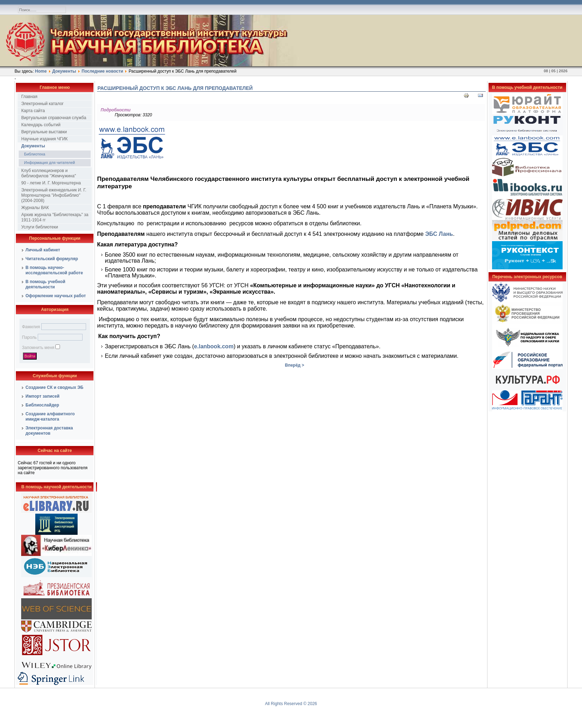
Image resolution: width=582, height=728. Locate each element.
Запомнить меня (38, 348)
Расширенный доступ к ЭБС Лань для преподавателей (175, 88)
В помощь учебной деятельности (45, 284)
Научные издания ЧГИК (44, 139)
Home (41, 71)
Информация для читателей (49, 163)
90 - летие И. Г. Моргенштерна (51, 183)
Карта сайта (33, 111)
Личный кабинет (43, 250)
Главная (29, 97)
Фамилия (31, 327)
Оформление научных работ (56, 296)
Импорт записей (42, 396)
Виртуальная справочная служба (54, 118)
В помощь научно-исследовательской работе (54, 270)
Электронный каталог (42, 104)
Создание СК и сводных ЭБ (54, 387)
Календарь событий (41, 125)
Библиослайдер (42, 405)
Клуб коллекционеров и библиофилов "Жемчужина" (48, 173)
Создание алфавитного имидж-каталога (50, 417)
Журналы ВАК (35, 208)
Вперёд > (295, 365)
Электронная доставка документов (49, 431)
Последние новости (102, 71)
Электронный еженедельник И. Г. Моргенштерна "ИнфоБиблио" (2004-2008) (54, 195)
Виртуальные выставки (44, 132)
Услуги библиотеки (40, 227)
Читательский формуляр (52, 259)
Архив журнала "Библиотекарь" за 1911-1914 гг (55, 217)
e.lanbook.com (214, 346)
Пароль (29, 337)
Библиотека (35, 154)
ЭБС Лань (439, 234)
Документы (64, 71)
